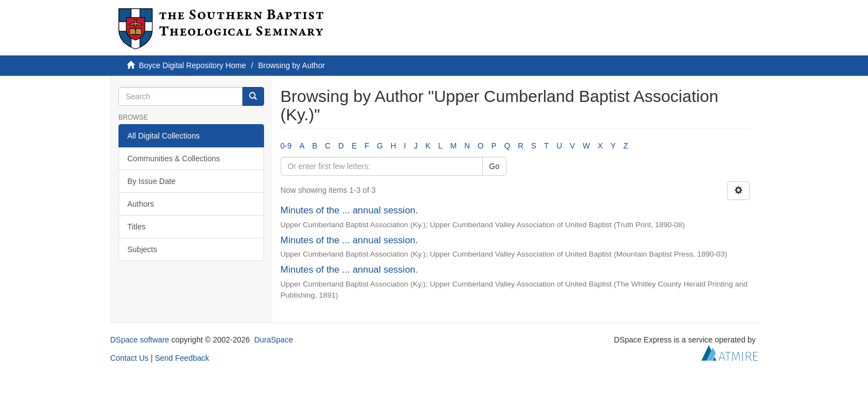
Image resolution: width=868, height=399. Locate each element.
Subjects (142, 249)
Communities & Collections (174, 158)
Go (495, 166)
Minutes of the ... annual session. (350, 210)
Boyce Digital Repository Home (193, 65)
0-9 (286, 146)
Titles (136, 227)
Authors (141, 204)
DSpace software (140, 340)
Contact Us (129, 358)
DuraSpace (273, 340)
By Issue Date (151, 181)
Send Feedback (182, 358)
